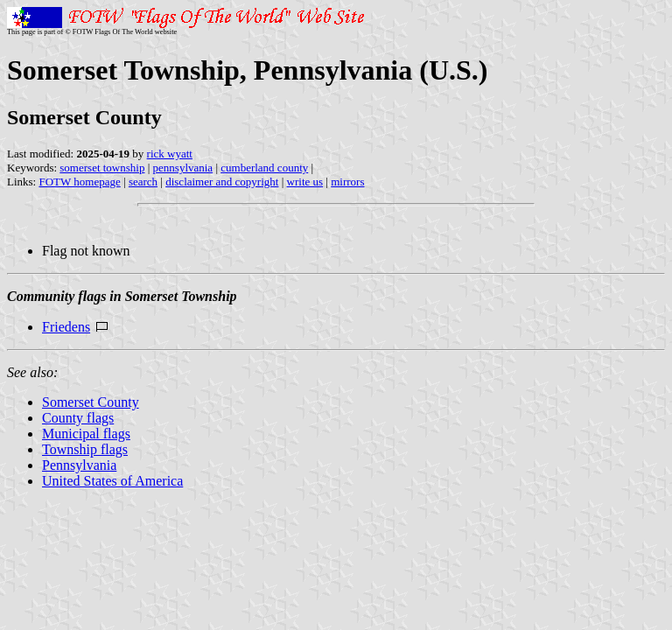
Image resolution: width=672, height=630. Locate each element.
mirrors (347, 182)
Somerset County (91, 402)
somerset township (102, 168)
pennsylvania (183, 168)
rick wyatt (170, 154)
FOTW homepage (79, 182)
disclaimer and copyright (222, 182)
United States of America (112, 481)
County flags (78, 418)
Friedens (66, 327)
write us (305, 182)
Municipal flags (86, 434)
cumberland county (264, 168)
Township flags (85, 449)
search (143, 182)
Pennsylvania (79, 465)
